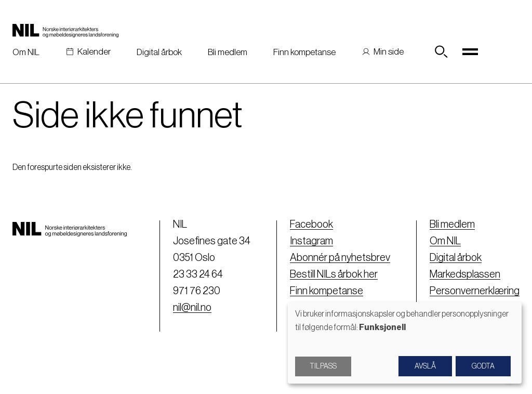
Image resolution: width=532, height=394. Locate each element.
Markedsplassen (465, 274)
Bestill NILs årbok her (334, 274)
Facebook (311, 225)
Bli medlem (228, 52)
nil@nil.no (192, 308)
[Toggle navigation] (470, 52)
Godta (483, 366)
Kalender (94, 52)
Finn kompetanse (304, 52)
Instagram (311, 241)
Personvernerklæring (475, 291)
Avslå (425, 366)
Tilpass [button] (323, 366)
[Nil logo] (65, 30)
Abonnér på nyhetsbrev (340, 258)
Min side (389, 52)
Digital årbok (159, 52)
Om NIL (26, 52)
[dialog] (405, 343)
